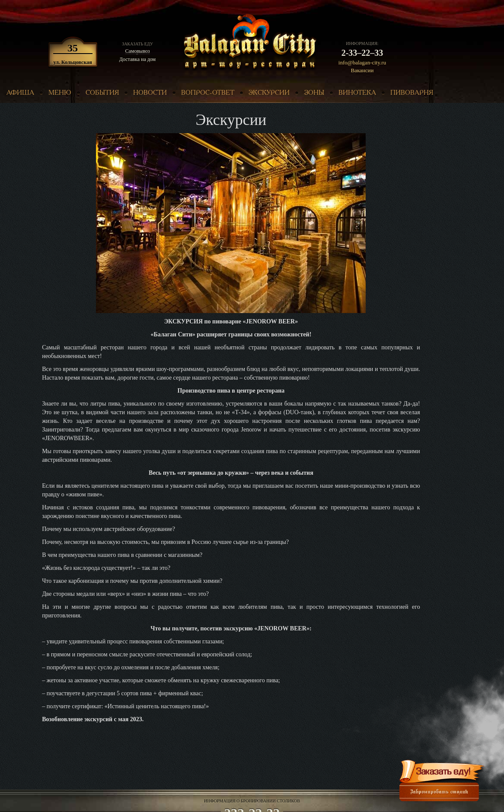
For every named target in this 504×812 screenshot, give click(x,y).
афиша (20, 93)
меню (60, 93)
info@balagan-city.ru (362, 62)
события (102, 93)
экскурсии (269, 93)
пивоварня (412, 93)
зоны (314, 93)
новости (150, 93)
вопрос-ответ (208, 93)
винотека (357, 93)
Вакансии (362, 70)
